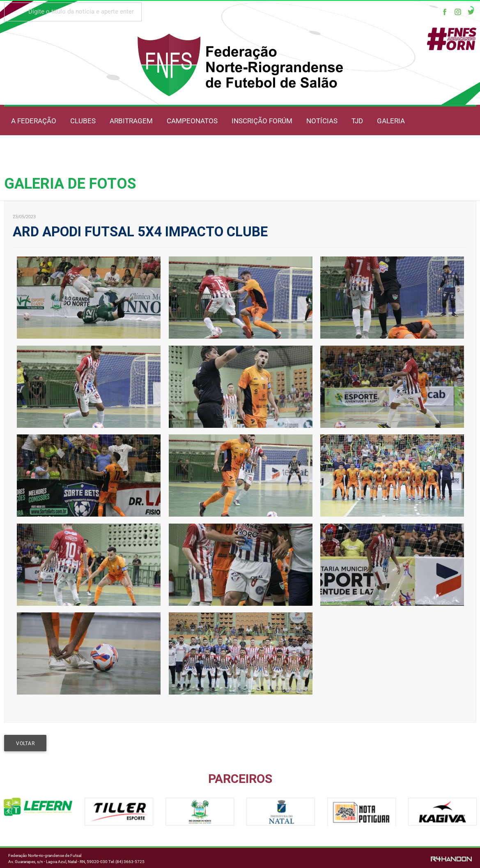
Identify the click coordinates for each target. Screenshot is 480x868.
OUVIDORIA (109, 150)
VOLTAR (25, 743)
